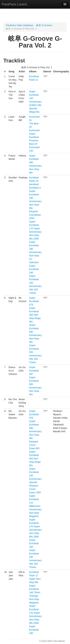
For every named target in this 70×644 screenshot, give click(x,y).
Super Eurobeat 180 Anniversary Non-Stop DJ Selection (35, 252)
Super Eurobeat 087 (34, 371)
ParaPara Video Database (20, 25)
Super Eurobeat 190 (34, 269)
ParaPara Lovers (14, 4)
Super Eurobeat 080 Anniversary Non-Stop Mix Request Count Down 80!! (35, 435)
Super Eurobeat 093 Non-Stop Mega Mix (35, 459)
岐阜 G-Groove (44, 25)
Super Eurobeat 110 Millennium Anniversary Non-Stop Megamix (35, 506)
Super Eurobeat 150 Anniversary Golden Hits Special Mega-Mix (35, 102)
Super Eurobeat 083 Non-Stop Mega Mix (35, 315)
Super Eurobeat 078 (34, 301)
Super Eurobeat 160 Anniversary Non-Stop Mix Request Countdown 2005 (35, 205)
